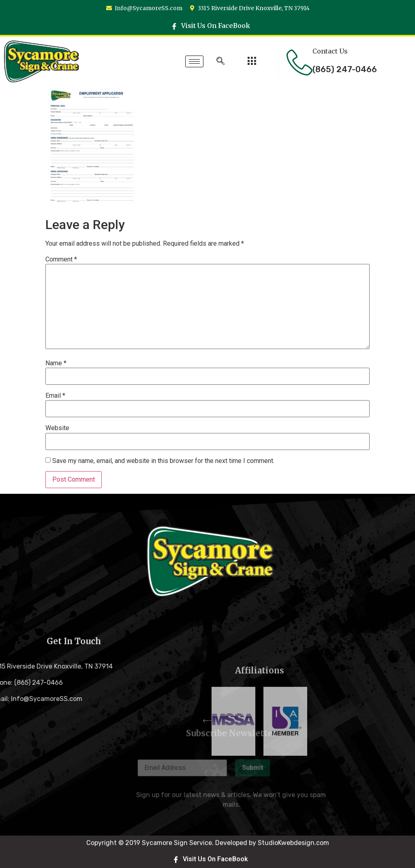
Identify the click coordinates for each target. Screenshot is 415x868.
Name (56, 363)
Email (55, 396)
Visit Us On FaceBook (211, 26)
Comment (61, 259)
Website (57, 428)
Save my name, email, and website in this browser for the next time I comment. (163, 461)
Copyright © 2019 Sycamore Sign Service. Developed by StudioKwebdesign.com (208, 858)
